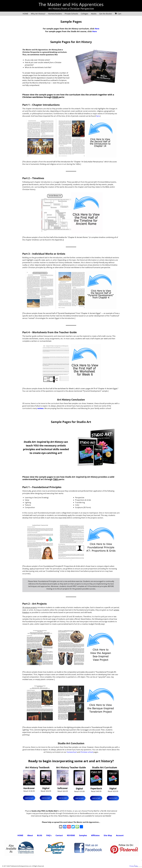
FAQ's (49, 835)
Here (97, 29)
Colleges (85, 14)
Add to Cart (29, 798)
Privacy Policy (134, 866)
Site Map (108, 835)
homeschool (72, 752)
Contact (59, 835)
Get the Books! (106, 14)
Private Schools (71, 14)
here (98, 116)
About (30, 835)
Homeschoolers (55, 14)
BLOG (40, 835)
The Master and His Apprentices (71, 4)
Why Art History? (38, 14)
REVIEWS (71, 835)
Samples (83, 835)
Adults (94, 14)
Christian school (87, 752)
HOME (25, 14)
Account (120, 835)
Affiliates (95, 835)
